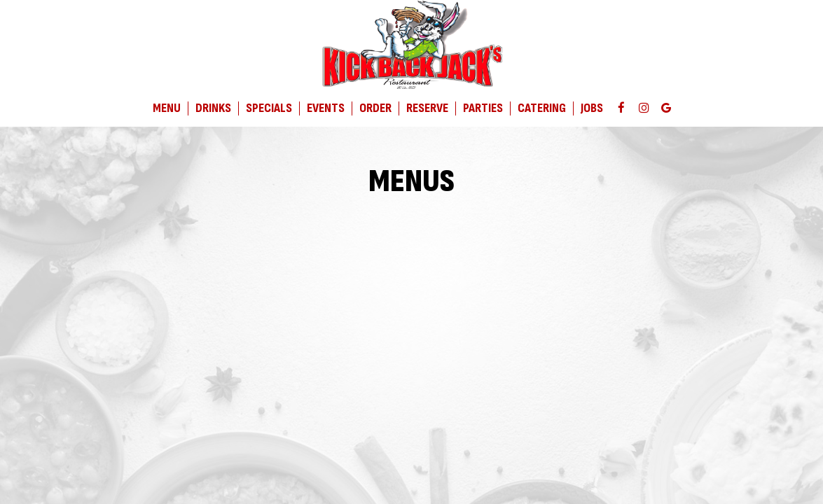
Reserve (427, 108)
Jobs (592, 108)
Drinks (213, 108)
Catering (542, 108)
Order (375, 108)
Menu (167, 108)
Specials (269, 108)
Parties (483, 108)
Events (326, 108)
